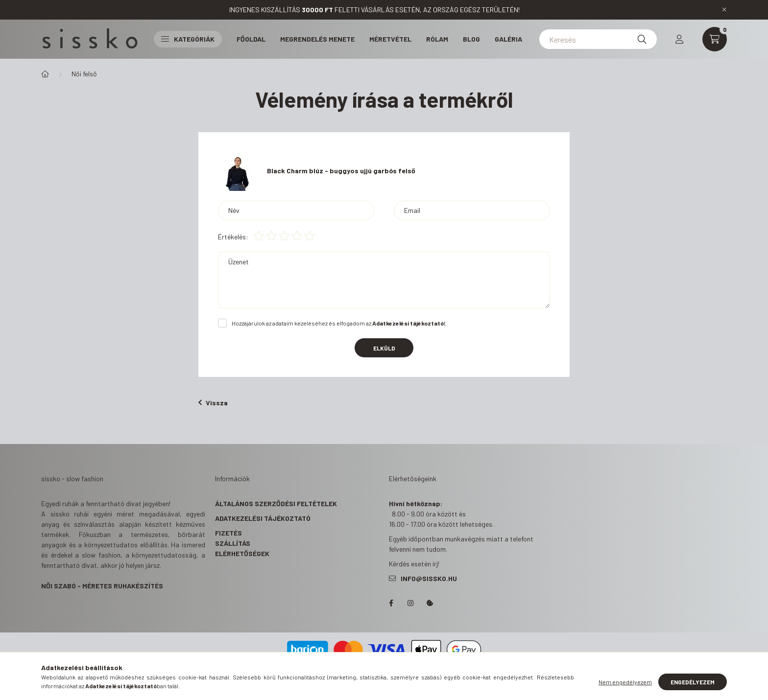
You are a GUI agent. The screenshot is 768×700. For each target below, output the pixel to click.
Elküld (384, 348)
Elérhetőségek (242, 553)
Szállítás (233, 543)
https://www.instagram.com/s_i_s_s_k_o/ (410, 603)
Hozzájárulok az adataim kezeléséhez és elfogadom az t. (339, 323)
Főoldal (251, 39)
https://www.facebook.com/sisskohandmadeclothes (391, 603)
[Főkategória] (45, 74)
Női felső (84, 74)
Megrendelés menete (317, 39)
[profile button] (679, 39)
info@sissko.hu (429, 578)
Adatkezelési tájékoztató (263, 518)
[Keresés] (598, 39)
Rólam (437, 39)
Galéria (508, 39)
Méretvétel (390, 39)
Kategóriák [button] (188, 39)
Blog (471, 39)
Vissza (213, 403)
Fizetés (228, 533)
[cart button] (715, 39)
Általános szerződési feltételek (276, 503)
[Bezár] (724, 10)
